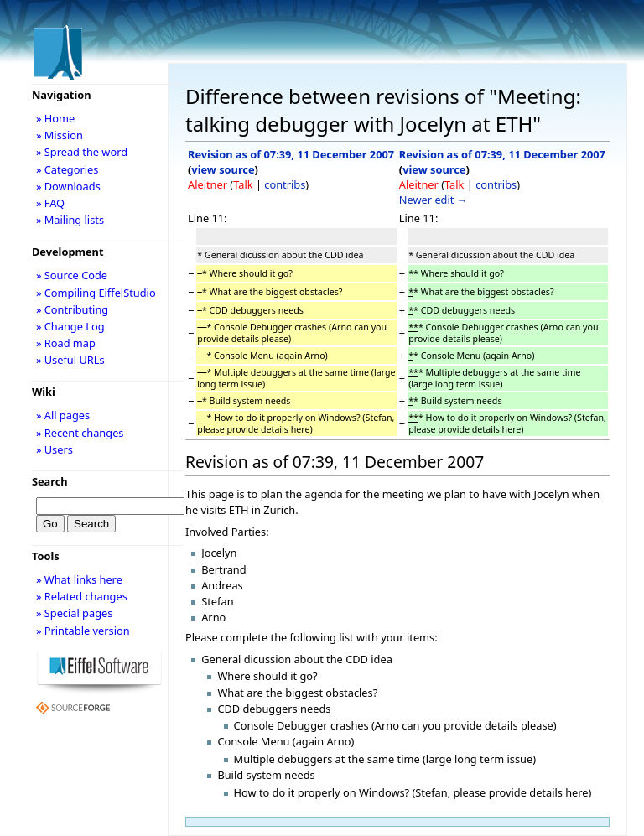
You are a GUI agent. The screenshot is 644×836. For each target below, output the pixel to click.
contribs (285, 184)
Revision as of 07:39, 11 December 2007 (291, 154)
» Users (55, 449)
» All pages (63, 415)
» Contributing (72, 309)
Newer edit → (434, 200)
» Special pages (74, 613)
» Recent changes (80, 433)
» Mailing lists (70, 220)
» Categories (68, 169)
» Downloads (68, 186)
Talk (243, 184)
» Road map (66, 343)
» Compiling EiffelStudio (96, 293)
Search (50, 481)
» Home (55, 118)
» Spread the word (82, 152)
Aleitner (208, 184)
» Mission (60, 135)
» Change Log (70, 326)
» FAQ (50, 203)
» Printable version (83, 631)
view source (223, 169)
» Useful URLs (70, 360)
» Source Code (72, 275)
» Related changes (82, 596)
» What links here (79, 579)
